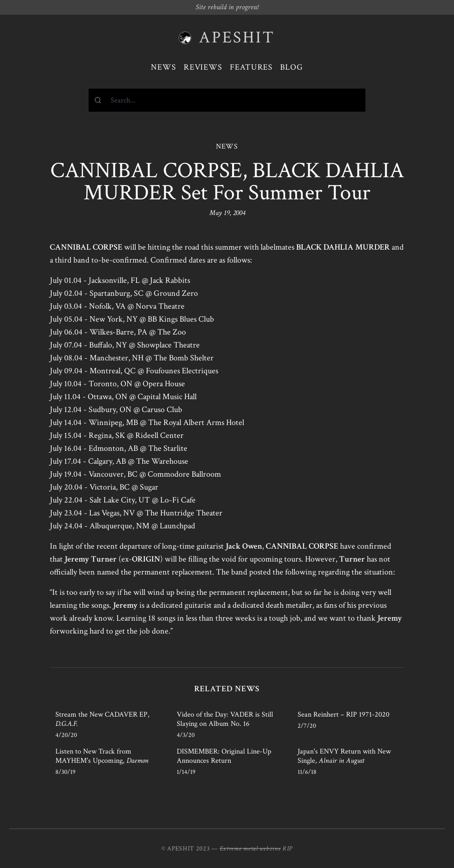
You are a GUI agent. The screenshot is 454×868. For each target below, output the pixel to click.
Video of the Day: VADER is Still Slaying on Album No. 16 (225, 719)
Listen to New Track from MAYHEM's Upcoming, (102, 756)
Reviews (203, 67)
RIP (287, 849)
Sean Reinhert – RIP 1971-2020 (343, 715)
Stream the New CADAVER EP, (102, 719)
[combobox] (227, 100)
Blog (292, 67)
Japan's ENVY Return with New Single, (344, 756)
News (164, 67)
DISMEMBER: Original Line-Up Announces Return (224, 756)
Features (251, 67)
